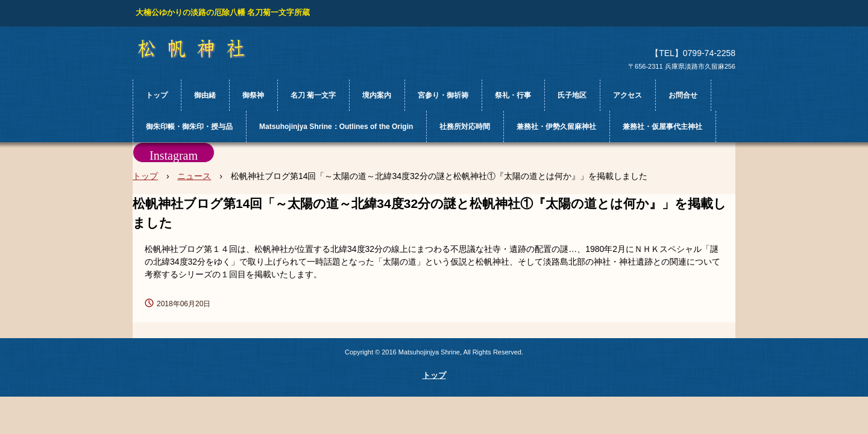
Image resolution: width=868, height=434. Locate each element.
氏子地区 (572, 95)
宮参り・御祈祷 (443, 95)
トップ (157, 95)
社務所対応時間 (465, 127)
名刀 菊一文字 (313, 95)
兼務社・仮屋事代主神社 (662, 127)
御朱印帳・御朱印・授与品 (189, 127)
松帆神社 (202, 49)
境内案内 (377, 95)
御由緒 (205, 95)
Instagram (174, 156)
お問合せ (683, 95)
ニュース (194, 176)
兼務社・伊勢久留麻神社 (556, 127)
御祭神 (253, 95)
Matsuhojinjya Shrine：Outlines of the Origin (336, 127)
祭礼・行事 (513, 95)
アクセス (627, 95)
